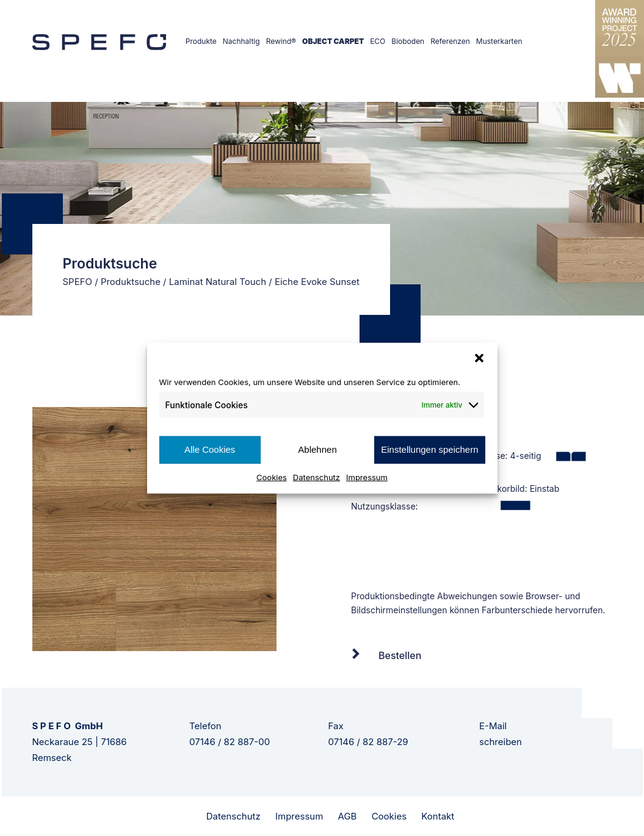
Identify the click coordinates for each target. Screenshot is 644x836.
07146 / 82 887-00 (230, 742)
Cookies (272, 477)
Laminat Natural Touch (218, 282)
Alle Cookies (210, 449)
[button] (479, 358)
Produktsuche (131, 282)
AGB (348, 816)
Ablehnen (317, 449)
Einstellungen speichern (429, 449)
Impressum (367, 477)
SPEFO (78, 282)
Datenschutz (317, 477)
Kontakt (438, 816)
